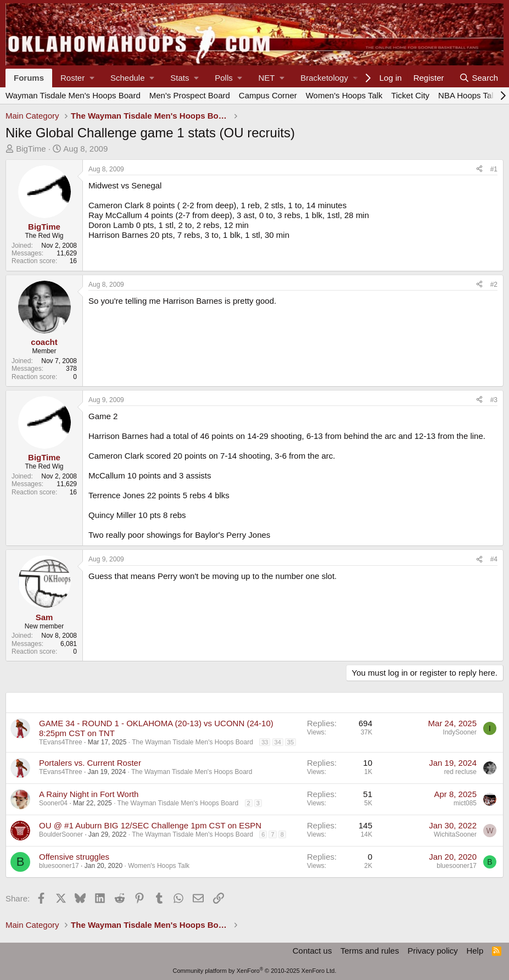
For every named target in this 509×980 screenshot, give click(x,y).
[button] (77, 78)
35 (290, 742)
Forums (29, 78)
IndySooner (460, 732)
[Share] (479, 169)
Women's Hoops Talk (344, 95)
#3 (494, 400)
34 (278, 742)
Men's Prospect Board (190, 95)
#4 (494, 559)
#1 (494, 169)
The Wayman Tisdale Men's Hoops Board (192, 742)
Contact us (312, 951)
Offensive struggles (74, 857)
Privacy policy (433, 951)
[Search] (479, 78)
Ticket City (410, 95)
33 (265, 742)
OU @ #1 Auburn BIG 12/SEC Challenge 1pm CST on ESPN (150, 825)
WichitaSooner (455, 834)
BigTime (31, 149)
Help (475, 951)
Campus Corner (268, 95)
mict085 (465, 803)
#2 (494, 285)
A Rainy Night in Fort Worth (89, 794)
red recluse (460, 772)
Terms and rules (370, 951)
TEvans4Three (61, 742)
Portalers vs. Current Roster (90, 763)
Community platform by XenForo (255, 971)
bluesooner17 (59, 866)
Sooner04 (53, 803)
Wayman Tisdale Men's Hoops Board (73, 95)
